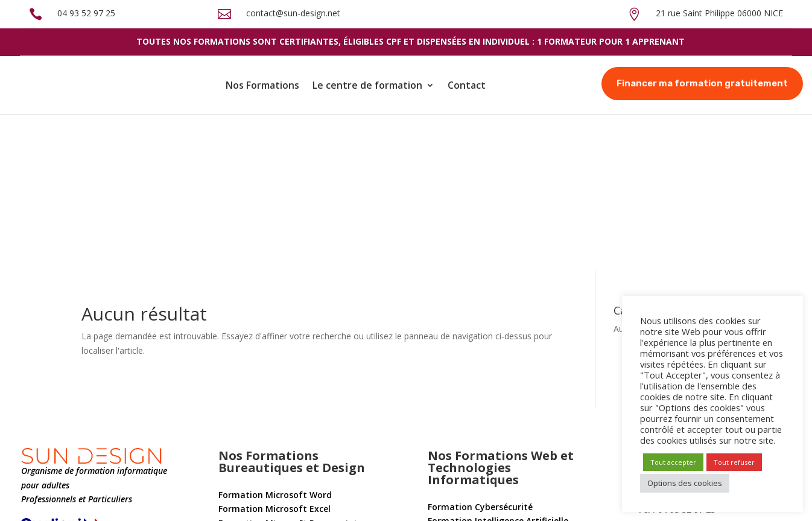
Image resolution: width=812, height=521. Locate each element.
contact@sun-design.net (293, 13)
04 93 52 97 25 (86, 13)
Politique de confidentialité (72, 502)
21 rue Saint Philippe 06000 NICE (719, 13)
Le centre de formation (367, 85)
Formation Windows (470, 395)
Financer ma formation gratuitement (702, 83)
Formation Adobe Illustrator (278, 434)
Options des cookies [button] (685, 483)
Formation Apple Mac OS (480, 409)
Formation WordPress (473, 432)
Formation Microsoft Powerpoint (288, 368)
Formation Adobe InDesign (274, 448)
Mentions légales (241, 484)
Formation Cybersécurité (480, 352)
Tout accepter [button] (673, 462)
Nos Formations (262, 85)
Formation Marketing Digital (489, 446)
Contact (467, 85)
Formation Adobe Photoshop (279, 420)
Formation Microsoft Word (275, 340)
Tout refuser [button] (734, 462)
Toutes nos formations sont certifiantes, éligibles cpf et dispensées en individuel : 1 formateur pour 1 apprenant (411, 41)
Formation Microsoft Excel (274, 353)
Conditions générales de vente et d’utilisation (108, 484)
